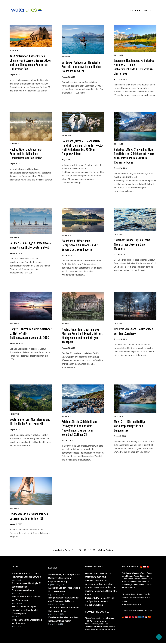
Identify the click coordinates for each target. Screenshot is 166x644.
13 (94, 551)
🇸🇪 (140, 618)
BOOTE (148, 10)
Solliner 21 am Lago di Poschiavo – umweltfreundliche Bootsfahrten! (30, 246)
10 (80, 551)
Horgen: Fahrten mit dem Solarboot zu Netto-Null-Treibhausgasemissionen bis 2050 (27, 337)
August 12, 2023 (16, 349)
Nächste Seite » (105, 551)
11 (85, 551)
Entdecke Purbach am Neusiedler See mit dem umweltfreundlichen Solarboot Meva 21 (83, 66)
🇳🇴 (136, 618)
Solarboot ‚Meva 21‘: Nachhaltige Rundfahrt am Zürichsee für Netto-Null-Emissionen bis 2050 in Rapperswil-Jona (83, 147)
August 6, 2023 (16, 525)
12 (90, 551)
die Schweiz (118, 55)
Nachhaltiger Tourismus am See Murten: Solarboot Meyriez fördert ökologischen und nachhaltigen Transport (82, 337)
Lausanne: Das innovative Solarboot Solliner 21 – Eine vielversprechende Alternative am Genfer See (133, 66)
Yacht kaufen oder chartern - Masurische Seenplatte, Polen (101, 592)
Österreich (14, 51)
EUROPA (134, 10)
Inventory (125, 602)
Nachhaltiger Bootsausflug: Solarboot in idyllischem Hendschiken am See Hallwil (28, 153)
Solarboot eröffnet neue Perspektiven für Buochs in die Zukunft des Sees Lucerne (81, 244)
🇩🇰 (133, 618)
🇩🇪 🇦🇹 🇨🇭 (126, 618)
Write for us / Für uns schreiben (132, 606)
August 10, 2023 (121, 341)
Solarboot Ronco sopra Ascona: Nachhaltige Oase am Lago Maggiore (134, 243)
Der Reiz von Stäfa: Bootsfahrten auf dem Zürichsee (135, 332)
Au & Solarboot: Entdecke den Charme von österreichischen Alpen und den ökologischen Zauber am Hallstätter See (28, 62)
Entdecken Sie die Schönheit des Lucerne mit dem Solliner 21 (30, 517)
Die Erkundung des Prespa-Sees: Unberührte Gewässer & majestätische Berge (64, 579)
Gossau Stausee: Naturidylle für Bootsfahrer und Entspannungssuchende (27, 588)
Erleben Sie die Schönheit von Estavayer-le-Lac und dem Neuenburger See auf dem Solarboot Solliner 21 (80, 429)
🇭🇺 (146, 618)
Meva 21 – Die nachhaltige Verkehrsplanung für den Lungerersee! (131, 427)
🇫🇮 (143, 618)
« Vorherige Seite (62, 551)
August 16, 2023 (69, 159)
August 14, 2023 (69, 255)
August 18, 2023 (16, 75)
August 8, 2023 (68, 442)
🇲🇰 (149, 618)
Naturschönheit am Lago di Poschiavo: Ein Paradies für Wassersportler (25, 611)
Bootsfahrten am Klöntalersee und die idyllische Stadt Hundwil (30, 423)
